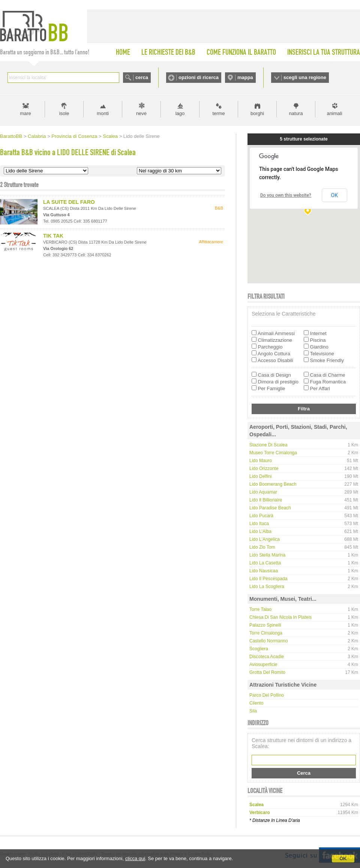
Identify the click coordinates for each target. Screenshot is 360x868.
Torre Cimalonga (266, 633)
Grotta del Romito (267, 672)
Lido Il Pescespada (268, 579)
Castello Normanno (269, 641)
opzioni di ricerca (199, 77)
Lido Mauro (261, 461)
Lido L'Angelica (265, 539)
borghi (257, 113)
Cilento (256, 703)
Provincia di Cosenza (74, 136)
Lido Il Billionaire (266, 500)
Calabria (37, 136)
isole (64, 113)
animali (334, 113)
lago (180, 113)
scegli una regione (305, 77)
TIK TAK (53, 236)
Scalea (110, 136)
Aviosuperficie (263, 664)
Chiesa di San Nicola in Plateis (280, 617)
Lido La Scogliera (267, 587)
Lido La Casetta (265, 563)
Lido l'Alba (260, 531)
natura (296, 113)
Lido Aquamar (263, 492)
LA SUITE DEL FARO (69, 202)
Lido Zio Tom (262, 547)
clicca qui (135, 858)
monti (103, 113)
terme (218, 113)
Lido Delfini (260, 476)
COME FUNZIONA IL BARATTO (241, 52)
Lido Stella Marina (267, 555)
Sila (253, 711)
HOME (123, 52)
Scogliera (259, 649)
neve (141, 113)
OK (343, 858)
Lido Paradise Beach (270, 508)
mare (25, 113)
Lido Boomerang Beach (273, 484)
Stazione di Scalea (268, 445)
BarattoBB (11, 136)
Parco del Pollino (267, 695)
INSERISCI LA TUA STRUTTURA (324, 52)
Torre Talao (260, 609)
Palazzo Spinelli (265, 625)
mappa (245, 77)
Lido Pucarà (261, 516)
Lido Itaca (259, 524)
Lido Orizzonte (264, 468)
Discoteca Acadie (267, 657)
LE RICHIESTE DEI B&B (168, 52)
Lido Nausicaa (264, 571)
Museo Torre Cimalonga (273, 453)
